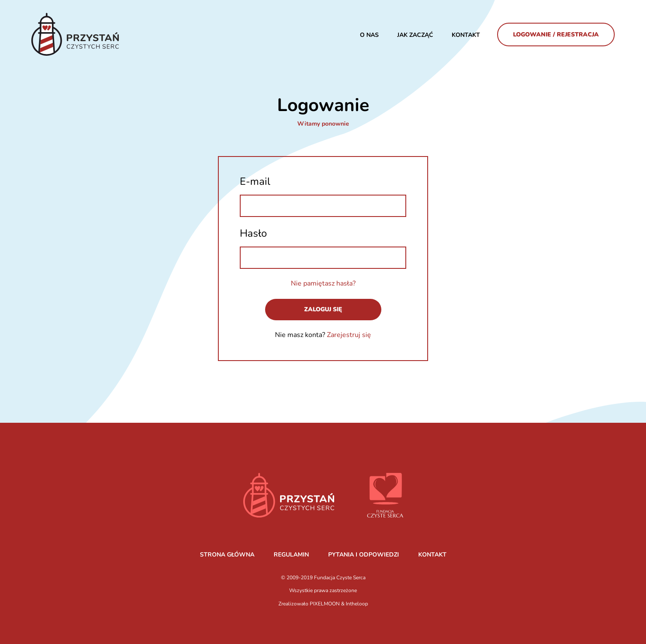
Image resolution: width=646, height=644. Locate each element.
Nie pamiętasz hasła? (323, 283)
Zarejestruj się (349, 335)
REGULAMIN (291, 555)
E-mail (255, 181)
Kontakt (466, 35)
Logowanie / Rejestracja (556, 35)
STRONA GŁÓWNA (227, 555)
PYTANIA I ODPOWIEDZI (364, 555)
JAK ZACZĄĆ (415, 35)
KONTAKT (432, 555)
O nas (369, 35)
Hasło (253, 233)
